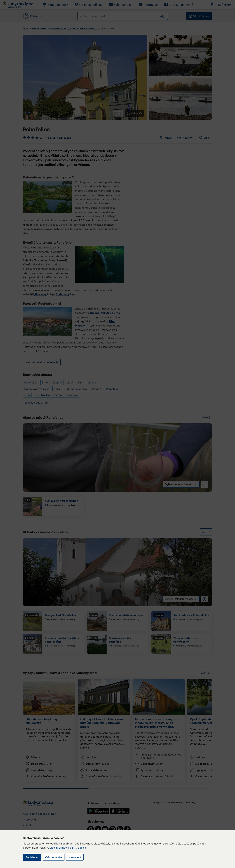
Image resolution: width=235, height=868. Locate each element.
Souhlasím (32, 857)
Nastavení (75, 857)
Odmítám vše (54, 857)
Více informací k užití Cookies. (68, 848)
